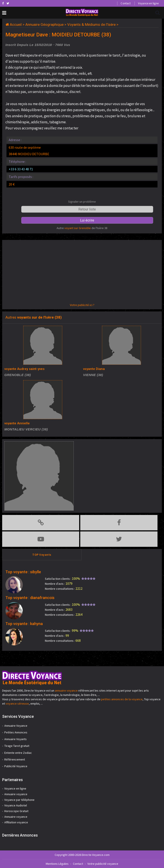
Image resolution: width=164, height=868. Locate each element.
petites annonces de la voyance (122, 699)
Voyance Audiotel (16, 805)
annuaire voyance (66, 690)
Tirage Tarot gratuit (17, 746)
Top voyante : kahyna (24, 624)
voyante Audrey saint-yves (24, 369)
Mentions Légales (57, 864)
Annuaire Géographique (44, 24)
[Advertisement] (82, 272)
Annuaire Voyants (16, 739)
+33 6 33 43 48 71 (21, 169)
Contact (125, 3)
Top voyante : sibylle (23, 572)
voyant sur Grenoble (78, 228)
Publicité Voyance (16, 766)
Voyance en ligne (148, 3)
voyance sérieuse (17, 704)
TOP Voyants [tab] (42, 555)
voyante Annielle (17, 423)
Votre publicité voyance (103, 864)
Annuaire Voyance (16, 726)
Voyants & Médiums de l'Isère (91, 24)
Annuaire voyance (16, 794)
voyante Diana (94, 369)
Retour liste (87, 209)
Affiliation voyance (16, 822)
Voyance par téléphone (19, 800)
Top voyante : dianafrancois (30, 598)
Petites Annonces (16, 732)
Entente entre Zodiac (18, 753)
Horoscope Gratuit (16, 811)
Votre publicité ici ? (82, 305)
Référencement (15, 759)
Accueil (16, 24)
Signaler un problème (82, 202)
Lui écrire (87, 220)
